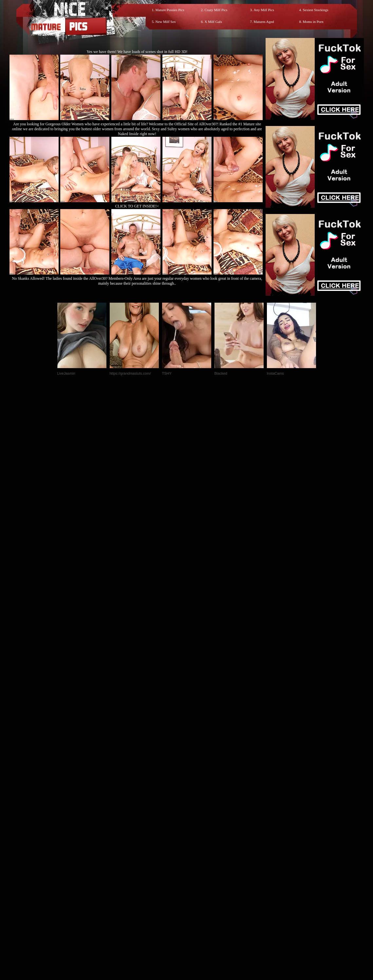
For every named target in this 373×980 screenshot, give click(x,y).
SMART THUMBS (198, 843)
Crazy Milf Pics (216, 10)
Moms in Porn (313, 22)
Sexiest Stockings (316, 10)
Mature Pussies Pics (170, 10)
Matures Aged (264, 22)
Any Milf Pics (264, 10)
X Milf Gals (213, 22)
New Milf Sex (166, 22)
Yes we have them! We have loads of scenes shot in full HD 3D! (137, 52)
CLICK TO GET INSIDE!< (137, 206)
